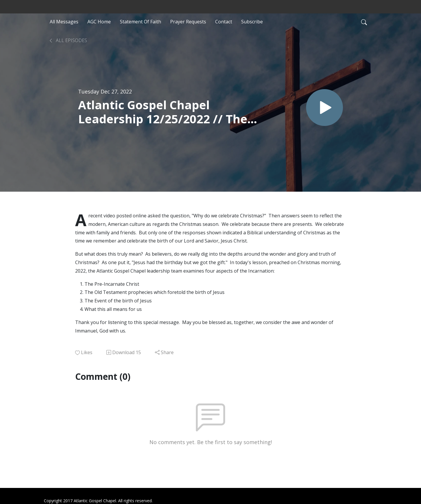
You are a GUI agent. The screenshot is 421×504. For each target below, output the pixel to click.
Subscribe (252, 22)
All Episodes (68, 40)
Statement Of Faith (140, 22)
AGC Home (99, 22)
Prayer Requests (188, 22)
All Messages (64, 22)
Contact (224, 22)
